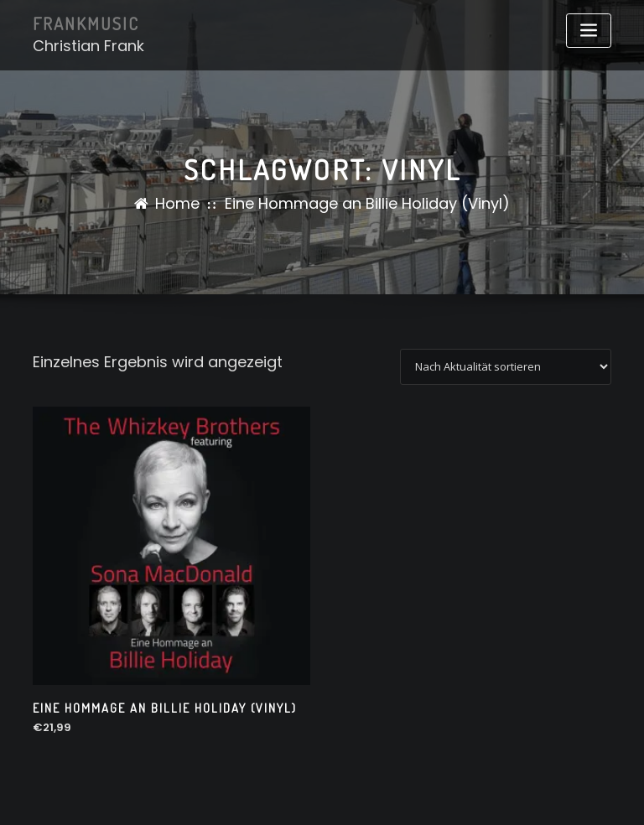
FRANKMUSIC (86, 23)
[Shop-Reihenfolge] (506, 367)
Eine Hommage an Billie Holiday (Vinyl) (367, 203)
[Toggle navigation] (589, 31)
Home (177, 203)
